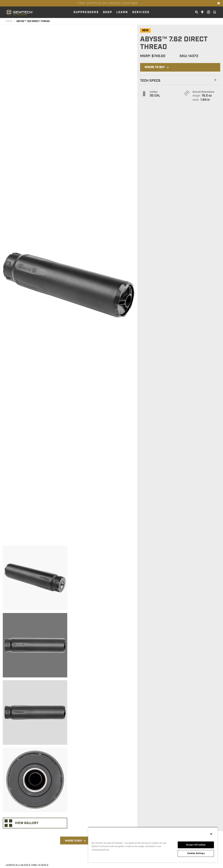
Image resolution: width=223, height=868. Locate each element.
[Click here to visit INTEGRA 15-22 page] (195, 824)
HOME (9, 21)
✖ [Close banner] (219, 3)
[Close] (211, 834)
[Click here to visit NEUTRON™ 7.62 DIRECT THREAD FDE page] (101, 824)
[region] (153, 845)
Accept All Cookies (196, 845)
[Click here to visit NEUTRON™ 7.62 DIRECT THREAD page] (164, 824)
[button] (180, 80)
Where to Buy (157, 67)
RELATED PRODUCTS (145, 709)
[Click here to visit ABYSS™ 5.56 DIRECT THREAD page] (133, 824)
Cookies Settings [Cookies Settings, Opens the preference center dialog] (196, 853)
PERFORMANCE (109, 709)
